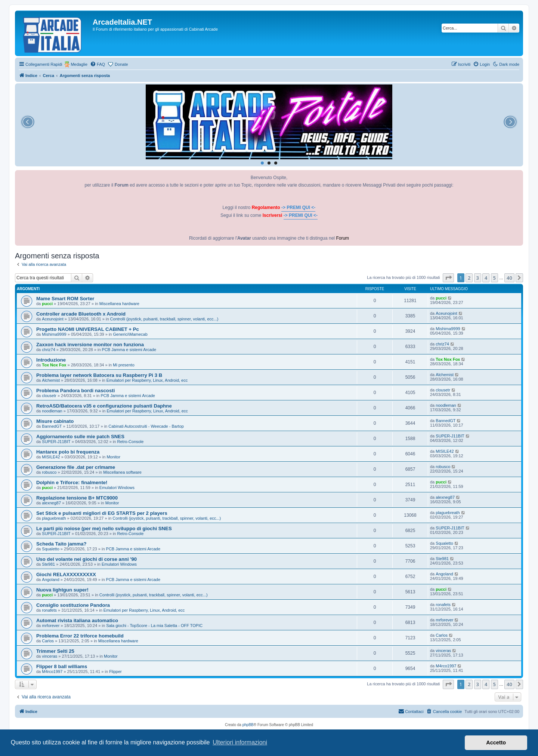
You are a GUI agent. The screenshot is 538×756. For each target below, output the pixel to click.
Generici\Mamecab (130, 334)
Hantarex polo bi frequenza (68, 452)
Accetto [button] (496, 743)
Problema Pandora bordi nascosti (75, 391)
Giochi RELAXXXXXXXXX (66, 574)
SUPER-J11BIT (56, 442)
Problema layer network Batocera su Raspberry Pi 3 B (99, 375)
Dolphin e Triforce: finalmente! (72, 483)
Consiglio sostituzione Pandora (73, 605)
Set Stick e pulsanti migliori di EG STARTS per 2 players (102, 513)
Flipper (115, 672)
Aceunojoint (53, 319)
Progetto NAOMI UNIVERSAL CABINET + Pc (88, 329)
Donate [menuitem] (121, 64)
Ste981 (48, 564)
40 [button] (509, 278)
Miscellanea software (122, 472)
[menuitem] (98, 64)
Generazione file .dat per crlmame (76, 467)
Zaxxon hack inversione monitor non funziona (90, 345)
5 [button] (494, 278)
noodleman (52, 411)
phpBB (248, 725)
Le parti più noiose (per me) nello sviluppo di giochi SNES (104, 528)
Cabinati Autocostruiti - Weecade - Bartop (146, 426)
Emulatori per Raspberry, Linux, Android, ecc (147, 380)
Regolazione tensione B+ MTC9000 (77, 498)
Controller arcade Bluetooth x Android (81, 314)
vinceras (50, 656)
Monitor (113, 457)
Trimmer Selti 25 (55, 651)
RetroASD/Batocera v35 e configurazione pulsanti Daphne (104, 406)
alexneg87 (51, 503)
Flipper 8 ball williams (62, 666)
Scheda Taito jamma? (61, 544)
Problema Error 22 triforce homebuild (80, 636)
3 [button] (478, 278)
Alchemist (51, 380)
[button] (448, 278)
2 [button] (469, 278)
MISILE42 (51, 457)
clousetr (49, 396)
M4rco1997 (52, 672)
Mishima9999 (54, 334)
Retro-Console (131, 442)
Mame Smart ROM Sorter (65, 299)
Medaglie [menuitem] (79, 64)
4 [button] (486, 278)
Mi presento (123, 365)
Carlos (48, 641)
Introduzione (51, 360)
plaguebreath (54, 518)
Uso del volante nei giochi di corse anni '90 (86, 559)
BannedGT (52, 426)
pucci (47, 304)
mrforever (51, 626)
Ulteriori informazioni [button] (240, 742)
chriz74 (48, 350)
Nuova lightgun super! (62, 590)
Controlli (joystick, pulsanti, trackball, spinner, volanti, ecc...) (164, 319)
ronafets (49, 610)
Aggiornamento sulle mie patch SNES (80, 437)
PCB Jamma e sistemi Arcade (129, 350)
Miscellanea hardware (119, 304)
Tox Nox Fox (54, 365)
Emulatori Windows (117, 488)
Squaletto (50, 549)
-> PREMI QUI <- (298, 208)
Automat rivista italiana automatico (77, 620)
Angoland (51, 580)
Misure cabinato (55, 421)
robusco (49, 472)
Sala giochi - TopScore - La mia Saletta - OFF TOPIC (154, 626)
